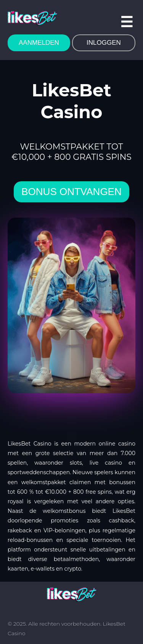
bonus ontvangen (71, 192)
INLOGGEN (104, 43)
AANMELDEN (39, 43)
